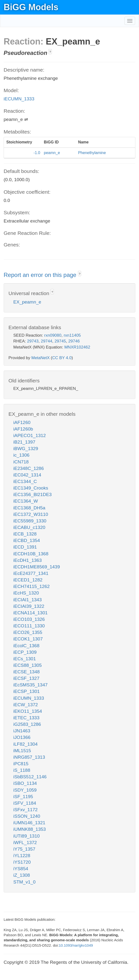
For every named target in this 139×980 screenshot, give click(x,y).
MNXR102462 (77, 347)
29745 (60, 341)
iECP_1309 (25, 652)
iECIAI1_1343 (27, 600)
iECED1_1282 (28, 580)
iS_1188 (22, 770)
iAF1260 (22, 422)
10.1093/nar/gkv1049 (76, 945)
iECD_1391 (25, 547)
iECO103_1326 (29, 619)
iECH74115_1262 (31, 586)
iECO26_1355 (28, 632)
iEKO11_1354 (28, 711)
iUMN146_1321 (29, 823)
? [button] (50, 52)
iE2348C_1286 (29, 468)
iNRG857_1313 (29, 757)
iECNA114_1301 (31, 613)
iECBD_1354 (27, 540)
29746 (74, 341)
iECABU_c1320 (29, 527)
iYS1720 (22, 862)
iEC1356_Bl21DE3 (32, 494)
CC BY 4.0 (62, 358)
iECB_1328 (25, 534)
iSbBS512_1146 (30, 777)
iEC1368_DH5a (29, 508)
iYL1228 (22, 856)
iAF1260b (23, 429)
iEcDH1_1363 (27, 560)
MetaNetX (41, 358)
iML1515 (22, 751)
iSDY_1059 (25, 790)
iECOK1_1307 (28, 639)
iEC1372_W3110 (31, 514)
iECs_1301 (25, 659)
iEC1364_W (26, 501)
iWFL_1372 (25, 843)
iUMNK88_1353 (30, 829)
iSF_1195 (23, 797)
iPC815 (21, 764)
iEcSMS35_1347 (31, 685)
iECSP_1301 (27, 691)
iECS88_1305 (27, 665)
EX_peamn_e (27, 302)
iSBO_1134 (25, 783)
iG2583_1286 (27, 724)
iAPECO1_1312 (30, 435)
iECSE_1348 (27, 672)
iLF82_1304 (25, 744)
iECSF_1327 (26, 678)
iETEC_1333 (26, 718)
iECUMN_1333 (19, 99)
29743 (33, 341)
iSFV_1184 (25, 803)
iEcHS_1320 (26, 593)
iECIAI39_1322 (29, 606)
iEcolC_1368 (26, 646)
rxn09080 (53, 335)
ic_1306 (21, 455)
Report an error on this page (41, 275)
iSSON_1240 (27, 816)
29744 (46, 341)
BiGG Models (31, 7)
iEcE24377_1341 (31, 573)
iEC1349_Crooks (31, 488)
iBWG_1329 (26, 449)
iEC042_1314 (27, 475)
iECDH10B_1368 (31, 554)
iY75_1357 (24, 849)
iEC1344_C (25, 481)
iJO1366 (22, 737)
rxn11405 (72, 335)
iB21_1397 (24, 442)
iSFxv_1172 (25, 810)
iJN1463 (22, 731)
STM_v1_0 (24, 882)
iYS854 (21, 869)
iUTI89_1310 (27, 836)
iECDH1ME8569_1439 (37, 567)
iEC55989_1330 (30, 521)
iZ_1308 (22, 875)
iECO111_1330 (29, 626)
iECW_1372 (26, 705)
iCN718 (21, 462)
